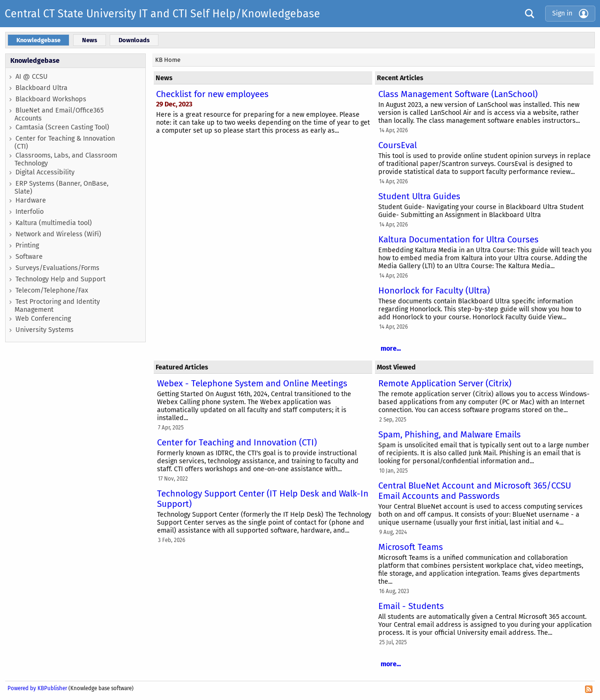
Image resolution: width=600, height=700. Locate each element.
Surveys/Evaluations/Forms (57, 268)
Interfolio (30, 212)
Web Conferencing (43, 319)
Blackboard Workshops (51, 99)
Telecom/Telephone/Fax (52, 290)
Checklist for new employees (212, 94)
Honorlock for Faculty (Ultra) (434, 291)
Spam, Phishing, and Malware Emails (450, 435)
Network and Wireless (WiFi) (58, 234)
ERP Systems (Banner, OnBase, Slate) (61, 188)
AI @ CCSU (32, 77)
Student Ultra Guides (419, 196)
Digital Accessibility (45, 172)
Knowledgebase (35, 61)
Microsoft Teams (411, 547)
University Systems (45, 330)
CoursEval (397, 145)
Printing (27, 245)
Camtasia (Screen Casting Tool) (62, 127)
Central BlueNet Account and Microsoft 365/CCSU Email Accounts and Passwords (475, 491)
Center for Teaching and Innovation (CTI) (237, 443)
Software (29, 257)
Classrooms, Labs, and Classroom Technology (66, 159)
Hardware (31, 200)
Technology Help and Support (60, 279)
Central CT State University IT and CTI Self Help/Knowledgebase (162, 14)
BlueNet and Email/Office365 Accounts (59, 114)
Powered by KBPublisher (37, 688)
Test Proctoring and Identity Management (57, 306)
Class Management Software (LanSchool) (458, 94)
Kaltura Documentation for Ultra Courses (458, 240)
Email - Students (411, 606)
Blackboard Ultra (41, 88)
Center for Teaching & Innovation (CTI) (65, 143)
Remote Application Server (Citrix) (445, 384)
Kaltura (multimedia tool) (54, 223)
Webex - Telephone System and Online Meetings (252, 384)
